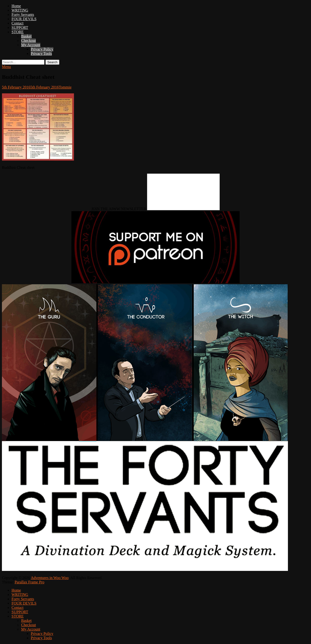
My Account (31, 45)
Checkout (28, 41)
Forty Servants (23, 15)
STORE (18, 32)
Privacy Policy (42, 49)
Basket (26, 36)
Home (16, 6)
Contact (18, 23)
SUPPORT (20, 28)
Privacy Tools (41, 54)
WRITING (20, 10)
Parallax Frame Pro (30, 582)
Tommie (65, 87)
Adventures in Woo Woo (50, 578)
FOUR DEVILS (24, 19)
